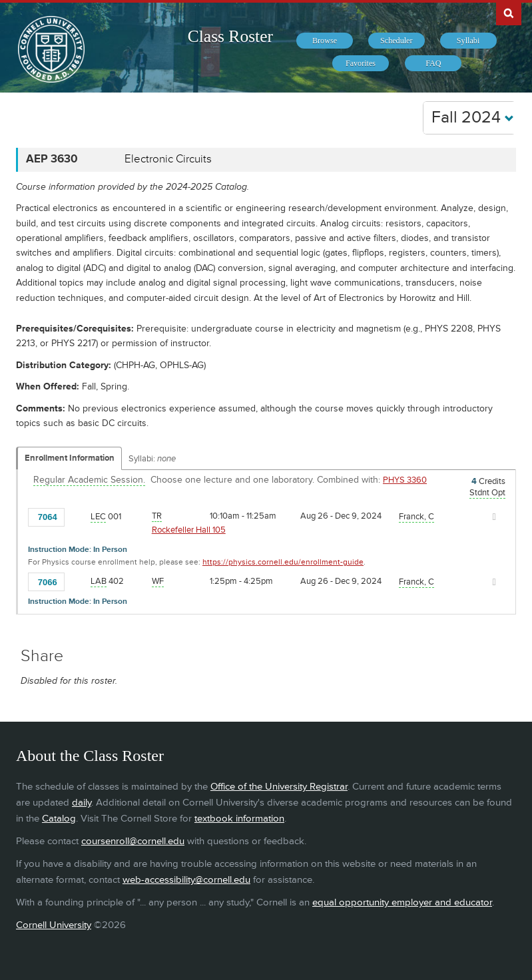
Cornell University (54, 925)
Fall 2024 (473, 118)
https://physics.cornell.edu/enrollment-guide (283, 562)
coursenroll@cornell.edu (133, 841)
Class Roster (230, 36)
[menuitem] (325, 41)
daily (82, 803)
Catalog (59, 819)
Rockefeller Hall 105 (189, 530)
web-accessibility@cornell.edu (186, 880)
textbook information (239, 819)
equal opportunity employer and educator (402, 902)
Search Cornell (509, 13)
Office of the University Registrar (279, 787)
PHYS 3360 (405, 480)
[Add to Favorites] (78, 516)
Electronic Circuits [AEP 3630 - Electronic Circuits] (168, 159)
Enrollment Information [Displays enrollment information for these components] (70, 458)
